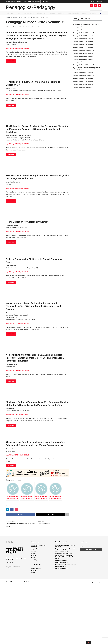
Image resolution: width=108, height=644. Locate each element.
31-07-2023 (21, 27)
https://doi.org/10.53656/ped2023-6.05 (17, 232)
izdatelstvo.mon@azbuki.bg (13, 625)
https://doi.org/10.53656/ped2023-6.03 (17, 144)
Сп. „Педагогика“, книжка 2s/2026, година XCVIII (86, 24)
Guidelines (61, 13)
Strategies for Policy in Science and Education (65, 605)
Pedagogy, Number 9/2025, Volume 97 (83, 36)
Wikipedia (45, 2)
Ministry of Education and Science (32, 2)
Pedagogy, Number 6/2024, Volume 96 (83, 84)
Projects (33, 617)
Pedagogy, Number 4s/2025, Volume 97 (83, 50)
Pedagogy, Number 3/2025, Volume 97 (83, 56)
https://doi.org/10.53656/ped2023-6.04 (17, 188)
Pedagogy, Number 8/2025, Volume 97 (83, 39)
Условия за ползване (85, 641)
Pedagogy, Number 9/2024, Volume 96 (83, 73)
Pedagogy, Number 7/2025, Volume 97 (83, 42)
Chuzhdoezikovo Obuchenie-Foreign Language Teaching (66, 625)
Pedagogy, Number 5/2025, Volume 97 (83, 47)
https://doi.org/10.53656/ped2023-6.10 (17, 455)
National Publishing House (14, 2)
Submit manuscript (28, 13)
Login (93, 2)
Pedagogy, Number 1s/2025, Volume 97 (83, 65)
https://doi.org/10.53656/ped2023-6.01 (17, 48)
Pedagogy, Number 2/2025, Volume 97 (83, 59)
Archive (33, 632)
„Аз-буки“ (13, 27)
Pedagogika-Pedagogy (31, 7)
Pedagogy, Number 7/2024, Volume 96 (83, 81)
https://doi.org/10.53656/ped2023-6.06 (17, 272)
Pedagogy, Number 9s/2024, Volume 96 (83, 76)
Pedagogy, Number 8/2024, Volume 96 (83, 78)
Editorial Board (42, 13)
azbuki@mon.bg (10, 627)
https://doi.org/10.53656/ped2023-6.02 (17, 95)
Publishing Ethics (74, 13)
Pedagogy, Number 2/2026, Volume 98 (83, 27)
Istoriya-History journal (62, 622)
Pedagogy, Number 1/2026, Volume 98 (83, 30)
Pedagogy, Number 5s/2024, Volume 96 (83, 87)
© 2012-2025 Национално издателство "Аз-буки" (17, 641)
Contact (84, 13)
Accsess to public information (70, 641)
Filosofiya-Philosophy (61, 628)
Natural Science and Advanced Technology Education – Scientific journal (65, 616)
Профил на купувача (97, 641)
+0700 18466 (9, 622)
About (18, 13)
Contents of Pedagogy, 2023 (42, 17)
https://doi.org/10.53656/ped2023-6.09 (17, 415)
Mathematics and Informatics (63, 613)
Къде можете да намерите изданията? (38, 605)
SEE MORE (11, 61)
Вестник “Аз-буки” (36, 628)
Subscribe (93, 13)
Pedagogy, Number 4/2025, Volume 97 (83, 53)
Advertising (34, 619)
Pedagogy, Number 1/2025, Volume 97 (83, 62)
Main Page (10, 13)
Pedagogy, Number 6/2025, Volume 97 (83, 45)
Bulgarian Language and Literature (65, 608)
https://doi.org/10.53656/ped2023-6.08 (17, 371)
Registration (99, 2)
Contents (52, 13)
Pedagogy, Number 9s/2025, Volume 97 (83, 33)
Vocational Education (61, 620)
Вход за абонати (35, 608)
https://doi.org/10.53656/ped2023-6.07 (17, 323)
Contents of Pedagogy (29, 17)
